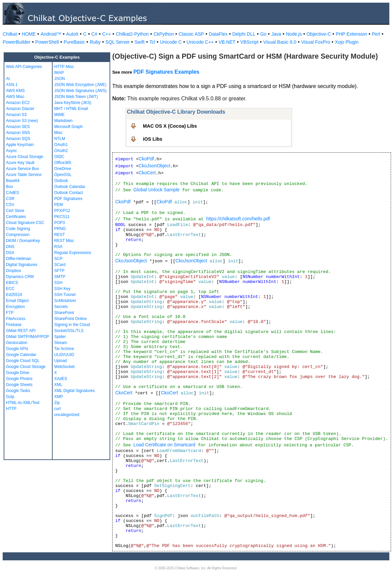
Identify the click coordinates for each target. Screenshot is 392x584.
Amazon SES (18, 127)
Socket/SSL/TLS (69, 331)
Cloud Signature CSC (25, 223)
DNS (10, 247)
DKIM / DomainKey (23, 241)
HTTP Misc (64, 67)
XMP (59, 397)
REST (60, 235)
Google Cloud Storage (26, 367)
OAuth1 (61, 145)
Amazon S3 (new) (22, 121)
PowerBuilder (16, 42)
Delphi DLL (244, 34)
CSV (10, 205)
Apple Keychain (20, 145)
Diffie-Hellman (18, 259)
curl (57, 409)
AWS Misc (15, 97)
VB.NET (227, 42)
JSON (60, 79)
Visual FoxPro (316, 42)
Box (9, 187)
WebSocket (64, 367)
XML (58, 385)
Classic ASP (191, 34)
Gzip (10, 397)
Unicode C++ (200, 42)
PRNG (60, 229)
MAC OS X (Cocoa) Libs (170, 126)
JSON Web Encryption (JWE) (80, 85)
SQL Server (118, 42)
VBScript (249, 42)
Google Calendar (21, 355)
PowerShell (47, 42)
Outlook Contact (69, 193)
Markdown (63, 121)
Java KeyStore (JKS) (73, 103)
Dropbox (13, 271)
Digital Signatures (22, 265)
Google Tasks (18, 391)
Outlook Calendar (70, 187)
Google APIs (17, 349)
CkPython (164, 34)
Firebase (14, 325)
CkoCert (147, 173)
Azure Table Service (24, 175)
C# (94, 34)
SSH (58, 283)
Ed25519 (14, 295)
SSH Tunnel (65, 295)
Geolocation (17, 343)
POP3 (60, 223)
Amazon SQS (18, 139)
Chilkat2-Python (132, 34)
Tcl (152, 42)
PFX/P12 (62, 211)
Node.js (294, 34)
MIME (59, 115)
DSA (10, 253)
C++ (107, 34)
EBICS (12, 283)
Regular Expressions (73, 253)
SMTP (60, 277)
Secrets (61, 307)
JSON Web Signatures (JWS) (80, 91)
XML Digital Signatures (75, 391)
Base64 (13, 181)
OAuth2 (61, 151)
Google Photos (19, 379)
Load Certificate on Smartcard (165, 445)
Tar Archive (64, 349)
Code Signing (18, 229)
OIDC (59, 157)
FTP (10, 313)
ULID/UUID (64, 355)
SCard (60, 265)
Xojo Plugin (347, 42)
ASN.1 (12, 85)
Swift (140, 42)
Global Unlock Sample (157, 190)
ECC (10, 289)
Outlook (61, 181)
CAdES (12, 193)
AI (8, 79)
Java (276, 34)
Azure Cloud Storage (24, 157)
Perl (376, 34)
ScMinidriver (65, 301)
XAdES (61, 379)
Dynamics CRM (20, 277)
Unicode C (171, 42)
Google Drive (18, 373)
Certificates (16, 217)
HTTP (11, 409)
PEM (59, 205)
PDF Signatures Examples (166, 72)
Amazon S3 (16, 115)
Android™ (51, 34)
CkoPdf (146, 159)
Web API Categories (24, 67)
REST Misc (64, 241)
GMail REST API (21, 331)
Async (11, 151)
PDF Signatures (68, 199)
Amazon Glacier (20, 109)
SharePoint (64, 313)
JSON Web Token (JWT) (76, 97)
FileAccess (16, 319)
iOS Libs (153, 139)
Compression (18, 235)
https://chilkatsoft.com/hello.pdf (238, 219)
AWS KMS (15, 91)
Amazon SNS (18, 133)
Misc (58, 133)
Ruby (95, 42)
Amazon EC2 (18, 103)
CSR (10, 199)
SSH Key (62, 289)
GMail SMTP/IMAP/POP (27, 337)
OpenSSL (63, 175)
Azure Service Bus (22, 169)
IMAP (59, 73)
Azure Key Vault (20, 163)
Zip (57, 403)
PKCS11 (62, 217)
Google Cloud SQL (23, 361)
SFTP (59, 271)
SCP (58, 259)
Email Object (17, 301)
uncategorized (67, 415)
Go (263, 34)
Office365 (63, 163)
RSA (58, 247)
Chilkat (10, 34)
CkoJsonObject (154, 166)
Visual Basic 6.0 (280, 42)
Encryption (15, 307)
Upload (61, 361)
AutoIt (72, 34)
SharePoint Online (70, 319)
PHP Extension (351, 34)
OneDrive (63, 169)
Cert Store (15, 211)
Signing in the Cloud (72, 325)
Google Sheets (19, 385)
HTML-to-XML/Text (23, 403)
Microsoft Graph (68, 127)
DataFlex (218, 34)
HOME (29, 34)
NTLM (60, 139)
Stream (61, 343)
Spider (60, 337)
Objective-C (319, 34)
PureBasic (74, 42)
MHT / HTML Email (71, 109)
